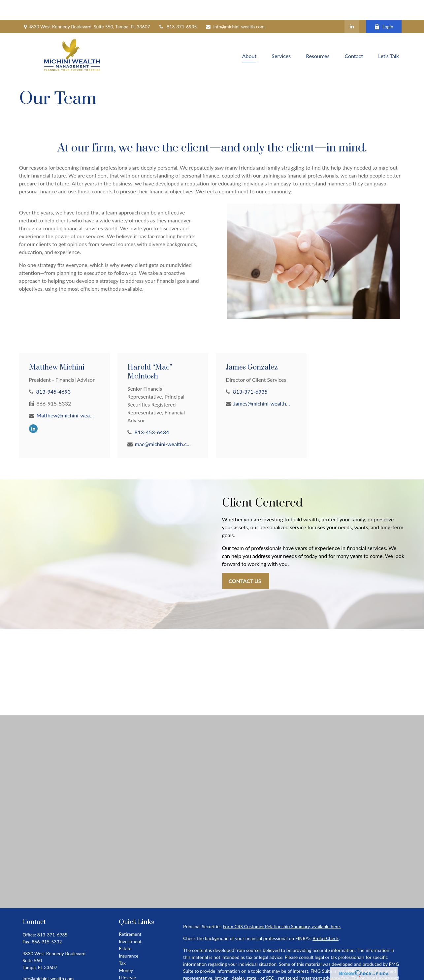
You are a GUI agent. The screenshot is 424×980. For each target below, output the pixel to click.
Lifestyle (127, 958)
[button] (249, 36)
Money (126, 950)
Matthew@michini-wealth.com (65, 395)
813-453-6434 (152, 412)
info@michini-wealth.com (235, 7)
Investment (130, 921)
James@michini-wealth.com (262, 384)
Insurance (129, 936)
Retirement (130, 914)
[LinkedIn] (352, 7)
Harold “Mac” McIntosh (150, 352)
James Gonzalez (252, 348)
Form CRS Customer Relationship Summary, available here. (282, 907)
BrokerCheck (326, 918)
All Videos (129, 972)
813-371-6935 (178, 7)
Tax (122, 943)
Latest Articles (133, 965)
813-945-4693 (54, 372)
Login (384, 7)
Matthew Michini (57, 348)
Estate (125, 929)
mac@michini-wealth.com (164, 424)
